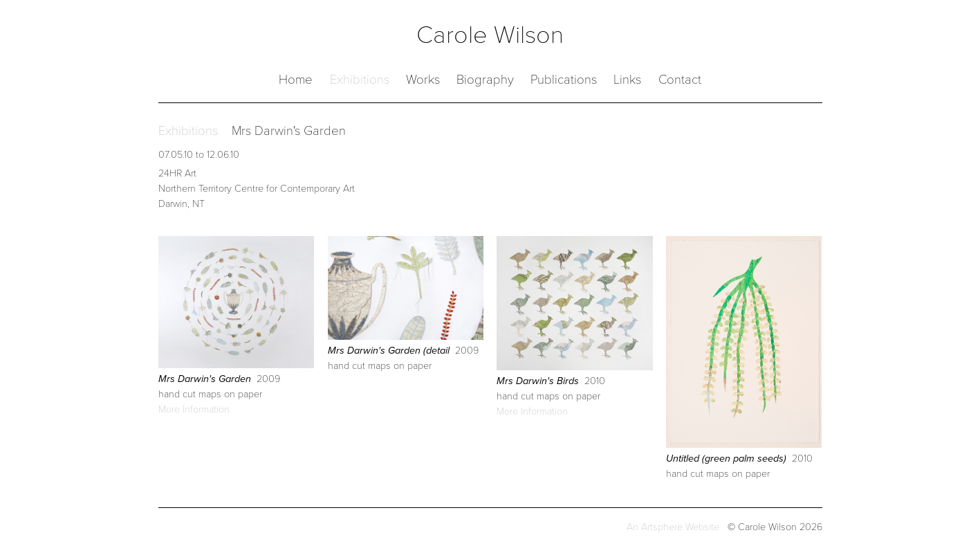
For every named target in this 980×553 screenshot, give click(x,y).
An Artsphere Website (673, 527)
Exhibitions (360, 80)
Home (296, 80)
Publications (564, 80)
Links (627, 80)
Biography (485, 80)
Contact (680, 80)
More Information (194, 409)
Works (423, 80)
